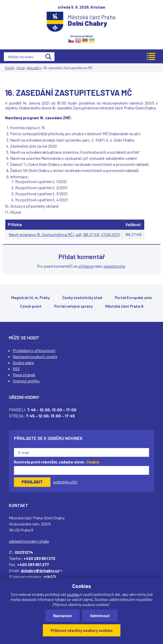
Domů (10, 68)
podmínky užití (65, 482)
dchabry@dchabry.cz (42, 570)
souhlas (73, 594)
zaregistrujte (114, 266)
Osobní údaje (23, 363)
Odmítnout (100, 616)
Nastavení (62, 616)
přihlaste (86, 266)
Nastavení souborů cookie (35, 356)
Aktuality (34, 68)
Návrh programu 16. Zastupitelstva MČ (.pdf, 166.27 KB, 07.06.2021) (64, 234)
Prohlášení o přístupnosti (34, 350)
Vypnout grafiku (26, 381)
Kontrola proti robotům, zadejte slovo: (58, 462)
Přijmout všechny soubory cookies (82, 630)
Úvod (21, 68)
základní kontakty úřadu (29, 541)
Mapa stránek (24, 375)
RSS (16, 369)
